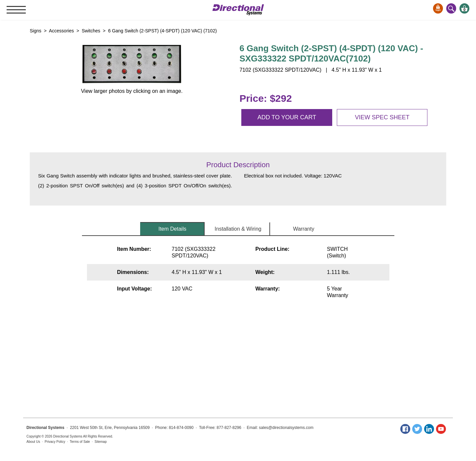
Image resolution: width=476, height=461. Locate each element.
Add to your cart (287, 117)
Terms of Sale (80, 442)
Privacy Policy (55, 442)
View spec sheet (382, 117)
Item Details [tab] (172, 229)
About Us (33, 442)
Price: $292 (265, 98)
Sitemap (101, 442)
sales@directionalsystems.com (286, 428)
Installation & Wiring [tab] (238, 229)
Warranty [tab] (303, 229)
